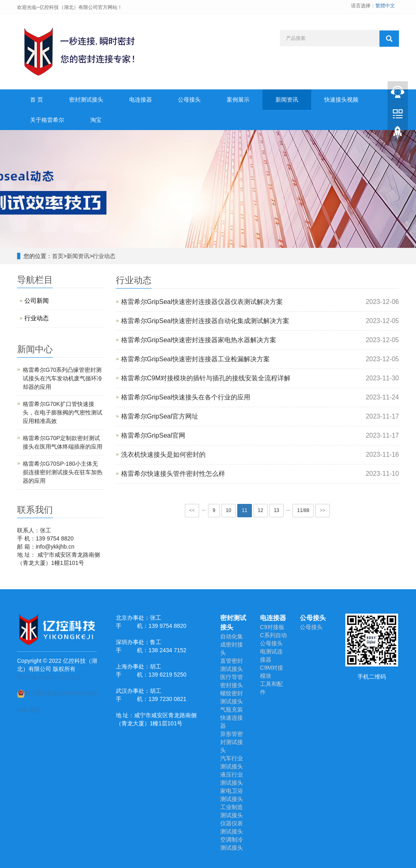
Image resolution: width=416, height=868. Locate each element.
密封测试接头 (86, 100)
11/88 (303, 510)
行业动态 (104, 256)
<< (192, 510)
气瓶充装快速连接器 (232, 718)
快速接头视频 (341, 100)
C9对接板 (272, 627)
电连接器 (141, 100)
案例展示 (238, 100)
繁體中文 (385, 6)
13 (276, 510)
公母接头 (189, 100)
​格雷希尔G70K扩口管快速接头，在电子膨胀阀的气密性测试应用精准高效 (63, 412)
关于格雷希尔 (47, 120)
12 (261, 510)
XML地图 (29, 710)
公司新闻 (37, 301)
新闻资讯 (287, 100)
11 (244, 510)
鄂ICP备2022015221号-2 (49, 677)
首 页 (37, 100)
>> (323, 510)
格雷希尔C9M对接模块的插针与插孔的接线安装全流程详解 (206, 378)
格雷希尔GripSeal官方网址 (160, 416)
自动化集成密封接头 (232, 644)
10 (229, 510)
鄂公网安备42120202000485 (57, 693)
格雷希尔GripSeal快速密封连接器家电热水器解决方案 (199, 340)
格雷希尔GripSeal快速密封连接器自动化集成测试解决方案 (205, 321)
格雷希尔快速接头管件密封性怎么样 (173, 474)
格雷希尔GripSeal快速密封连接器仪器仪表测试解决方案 (202, 302)
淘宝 (96, 120)
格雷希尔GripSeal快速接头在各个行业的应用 (186, 397)
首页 (58, 256)
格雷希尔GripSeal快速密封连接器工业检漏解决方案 (195, 359)
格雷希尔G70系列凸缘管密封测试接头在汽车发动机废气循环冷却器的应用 (63, 378)
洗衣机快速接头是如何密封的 (163, 455)
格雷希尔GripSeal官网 (153, 435)
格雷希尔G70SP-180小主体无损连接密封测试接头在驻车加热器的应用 (63, 472)
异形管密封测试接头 (232, 742)
